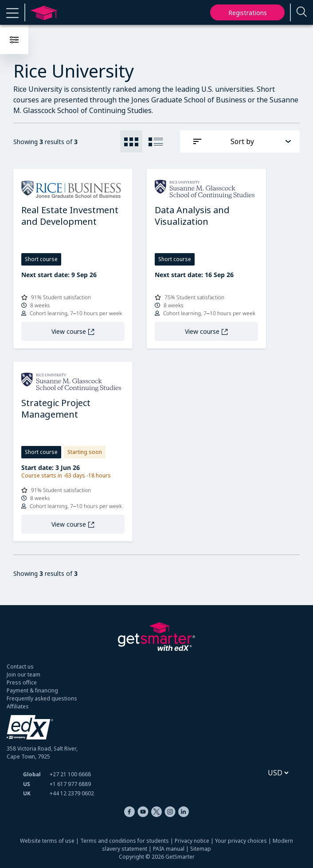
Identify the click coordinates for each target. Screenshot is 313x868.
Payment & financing (32, 690)
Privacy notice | (195, 841)
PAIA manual (169, 849)
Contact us (20, 667)
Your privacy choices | (244, 841)
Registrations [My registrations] (248, 13)
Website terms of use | (50, 841)
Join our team (23, 674)
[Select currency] (278, 773)
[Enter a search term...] (302, 13)
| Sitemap (198, 849)
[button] (12, 12)
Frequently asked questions (42, 698)
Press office (22, 682)
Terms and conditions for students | (127, 841)
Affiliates (18, 706)
